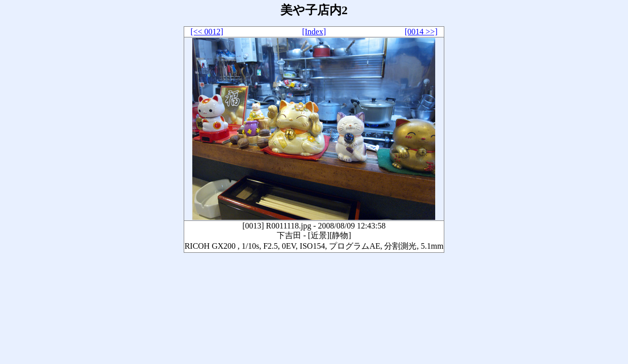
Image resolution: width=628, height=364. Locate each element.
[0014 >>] (421, 32)
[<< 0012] (207, 32)
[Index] (314, 32)
